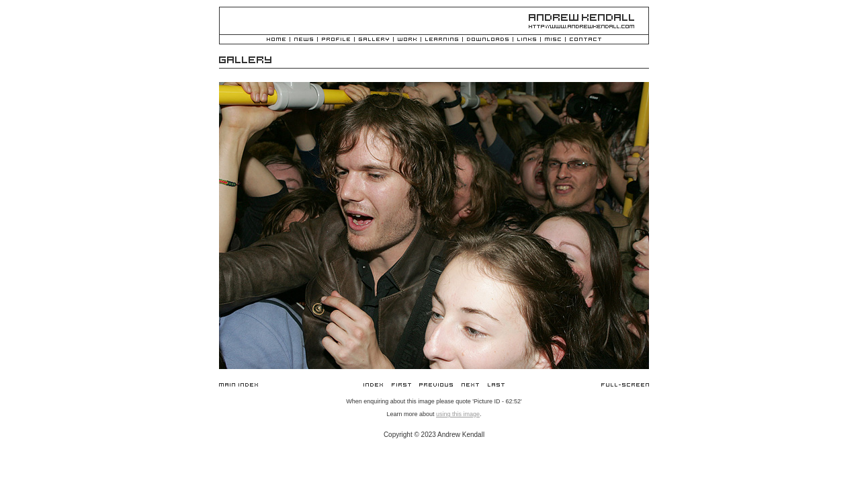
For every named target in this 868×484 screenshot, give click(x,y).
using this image (458, 414)
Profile (336, 40)
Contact (585, 40)
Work (407, 40)
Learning (442, 40)
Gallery (374, 40)
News (304, 40)
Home (276, 40)
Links (527, 40)
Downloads (488, 40)
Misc (553, 40)
